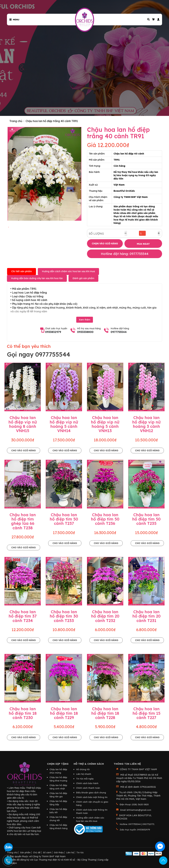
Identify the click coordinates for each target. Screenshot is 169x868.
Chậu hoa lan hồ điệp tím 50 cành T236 (105, 519)
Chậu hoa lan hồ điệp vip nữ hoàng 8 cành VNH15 (23, 424)
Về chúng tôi (83, 769)
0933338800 (85, 332)
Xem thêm (85, 320)
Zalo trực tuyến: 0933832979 (135, 830)
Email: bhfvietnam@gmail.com (136, 810)
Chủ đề (37, 852)
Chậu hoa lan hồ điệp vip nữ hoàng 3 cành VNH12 (146, 424)
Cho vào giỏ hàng (24, 450)
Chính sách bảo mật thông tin (92, 797)
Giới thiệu (59, 852)
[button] (157, 19)
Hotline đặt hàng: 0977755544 (125, 254)
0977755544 (119, 332)
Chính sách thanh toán (88, 788)
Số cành (47, 852)
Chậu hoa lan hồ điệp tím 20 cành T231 (146, 616)
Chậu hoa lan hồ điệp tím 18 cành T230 (23, 713)
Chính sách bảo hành (87, 783)
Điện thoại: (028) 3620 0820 (134, 804)
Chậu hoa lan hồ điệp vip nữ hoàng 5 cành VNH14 (64, 424)
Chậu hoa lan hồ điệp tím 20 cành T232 (105, 616)
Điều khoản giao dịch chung (91, 793)
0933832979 (53, 332)
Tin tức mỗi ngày (85, 779)
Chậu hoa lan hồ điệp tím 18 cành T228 (105, 713)
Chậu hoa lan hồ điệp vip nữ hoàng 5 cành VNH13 (105, 424)
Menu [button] (14, 20)
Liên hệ (70, 852)
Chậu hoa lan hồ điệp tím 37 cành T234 (23, 616)
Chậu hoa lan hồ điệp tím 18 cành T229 (64, 713)
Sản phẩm (25, 852)
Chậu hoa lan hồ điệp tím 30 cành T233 (64, 616)
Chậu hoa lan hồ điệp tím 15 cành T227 (146, 713)
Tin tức (80, 852)
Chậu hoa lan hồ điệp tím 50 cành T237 (64, 519)
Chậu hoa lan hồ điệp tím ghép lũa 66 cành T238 (23, 521)
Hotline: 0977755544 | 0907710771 (137, 824)
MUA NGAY (143, 244)
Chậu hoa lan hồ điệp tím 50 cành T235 (146, 519)
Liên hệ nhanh (84, 774)
